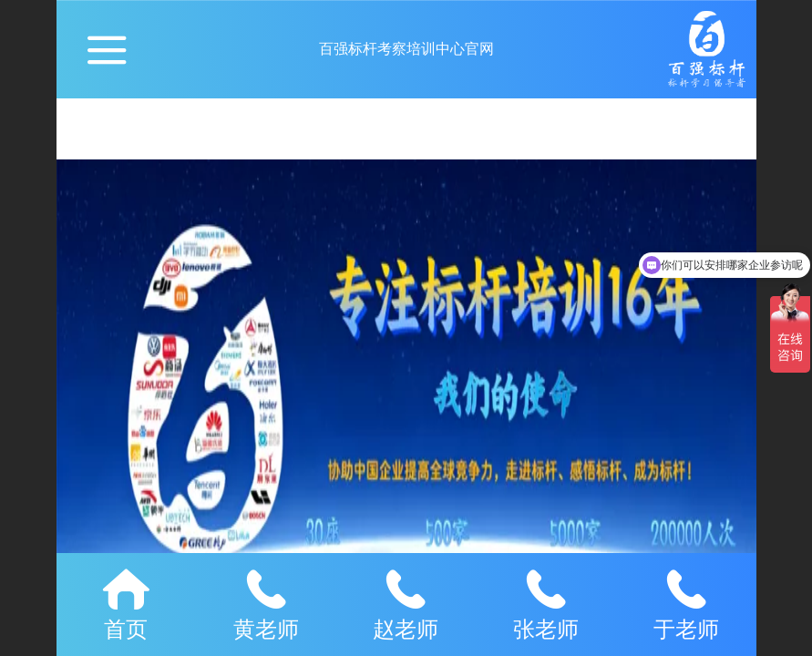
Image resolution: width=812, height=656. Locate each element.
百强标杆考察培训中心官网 (406, 49)
